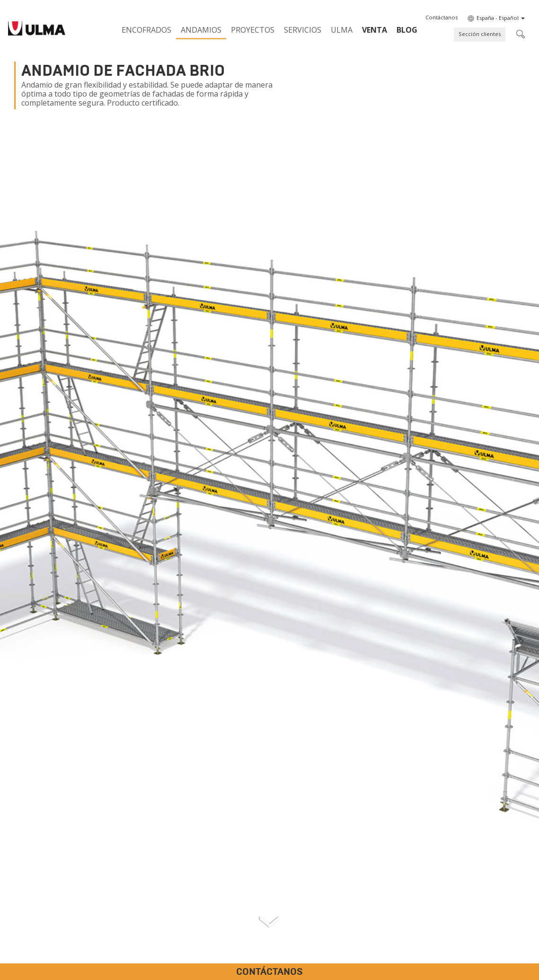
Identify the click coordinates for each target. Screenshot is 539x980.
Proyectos (253, 30)
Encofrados (146, 30)
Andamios (201, 30)
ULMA (342, 30)
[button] (442, 18)
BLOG (407, 30)
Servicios (303, 30)
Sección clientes (480, 34)
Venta (375, 30)
